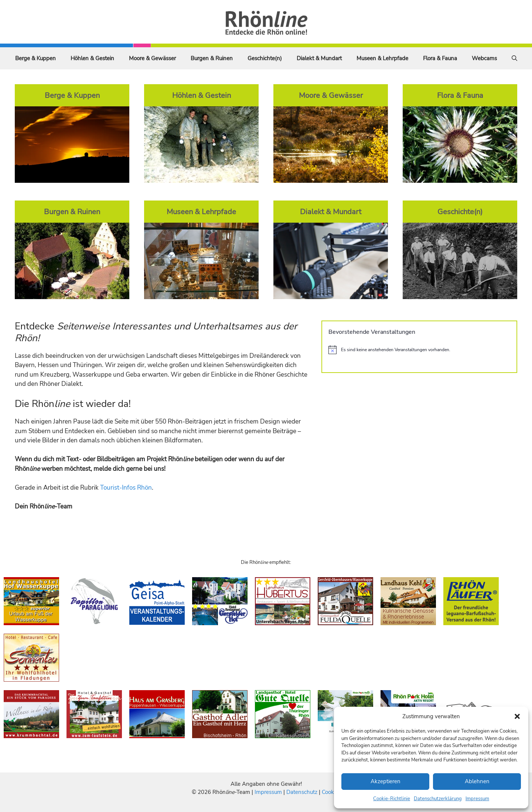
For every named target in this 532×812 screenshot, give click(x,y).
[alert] (419, 350)
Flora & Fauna (440, 58)
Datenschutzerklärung (438, 799)
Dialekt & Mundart (319, 58)
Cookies (331, 792)
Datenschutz (302, 792)
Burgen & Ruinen (212, 58)
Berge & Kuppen (35, 58)
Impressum (477, 799)
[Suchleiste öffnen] (514, 58)
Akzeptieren (386, 781)
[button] (517, 716)
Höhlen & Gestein (92, 58)
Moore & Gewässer (152, 58)
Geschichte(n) (265, 58)
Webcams (484, 58)
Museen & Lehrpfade (382, 58)
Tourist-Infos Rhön (126, 488)
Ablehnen (477, 781)
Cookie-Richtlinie (392, 799)
